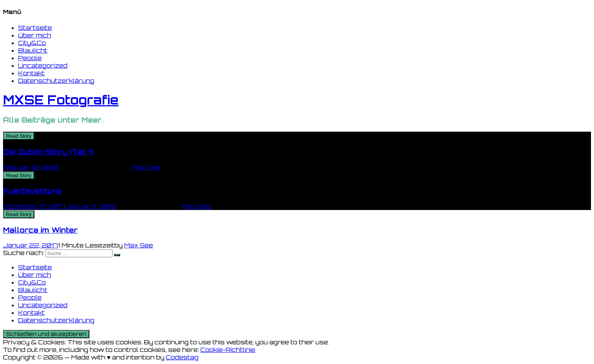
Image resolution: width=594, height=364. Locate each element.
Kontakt (31, 73)
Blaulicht (33, 50)
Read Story (19, 136)
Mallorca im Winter (40, 230)
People (30, 58)
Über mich (35, 35)
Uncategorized (43, 65)
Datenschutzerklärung (56, 81)
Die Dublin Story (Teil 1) (48, 152)
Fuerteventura (32, 191)
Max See (146, 167)
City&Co (32, 43)
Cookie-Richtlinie (228, 350)
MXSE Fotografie (61, 100)
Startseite (35, 28)
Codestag (182, 357)
